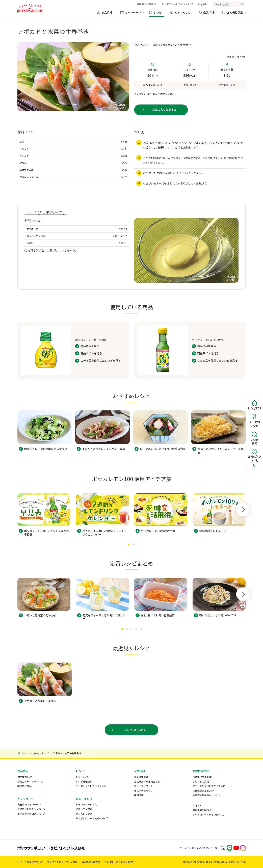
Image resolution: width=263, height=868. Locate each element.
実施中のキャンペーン (29, 805)
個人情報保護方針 (91, 862)
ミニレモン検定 (84, 809)
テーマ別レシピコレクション (91, 786)
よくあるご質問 (201, 782)
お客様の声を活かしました (207, 795)
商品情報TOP (25, 777)
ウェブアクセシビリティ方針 (62, 862)
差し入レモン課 (84, 814)
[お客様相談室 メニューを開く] (234, 14)
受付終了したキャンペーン (31, 809)
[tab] (129, 544)
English (197, 805)
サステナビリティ (143, 791)
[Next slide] (243, 510)
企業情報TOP (141, 777)
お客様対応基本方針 (203, 791)
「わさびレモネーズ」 (46, 212)
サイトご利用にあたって (30, 862)
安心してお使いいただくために (209, 786)
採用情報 (139, 795)
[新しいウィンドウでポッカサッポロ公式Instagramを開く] (243, 848)
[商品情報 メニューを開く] (106, 14)
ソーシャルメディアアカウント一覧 (199, 848)
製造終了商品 (24, 786)
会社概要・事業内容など (147, 782)
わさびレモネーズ (29, 177)
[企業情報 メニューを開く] (208, 14)
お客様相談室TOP (202, 777)
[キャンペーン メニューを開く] (132, 14)
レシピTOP (82, 777)
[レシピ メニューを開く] (157, 14)
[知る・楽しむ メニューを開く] (181, 14)
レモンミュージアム (86, 805)
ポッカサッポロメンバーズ (31, 814)
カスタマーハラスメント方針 (119, 862)
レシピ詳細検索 (84, 782)
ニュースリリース (143, 786)
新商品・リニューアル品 (30, 782)
